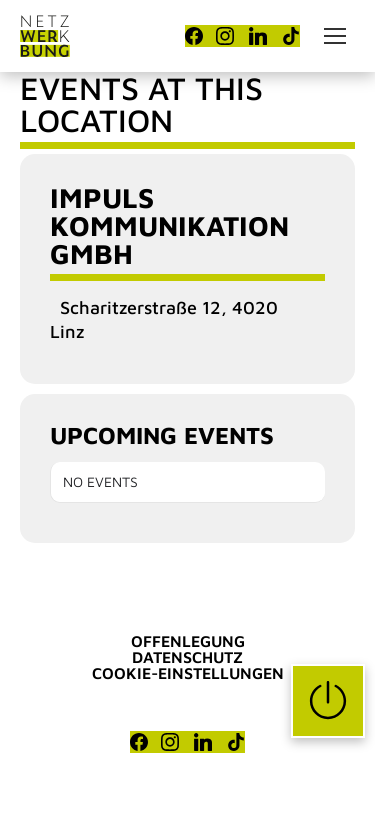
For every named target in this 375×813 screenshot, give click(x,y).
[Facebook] (194, 36)
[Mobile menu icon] (335, 36)
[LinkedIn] (258, 36)
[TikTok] (291, 36)
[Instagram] (225, 36)
